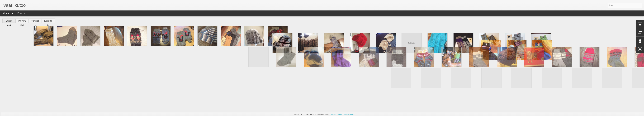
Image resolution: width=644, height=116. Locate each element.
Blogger (333, 114)
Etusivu (21, 13)
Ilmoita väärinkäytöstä (346, 114)
